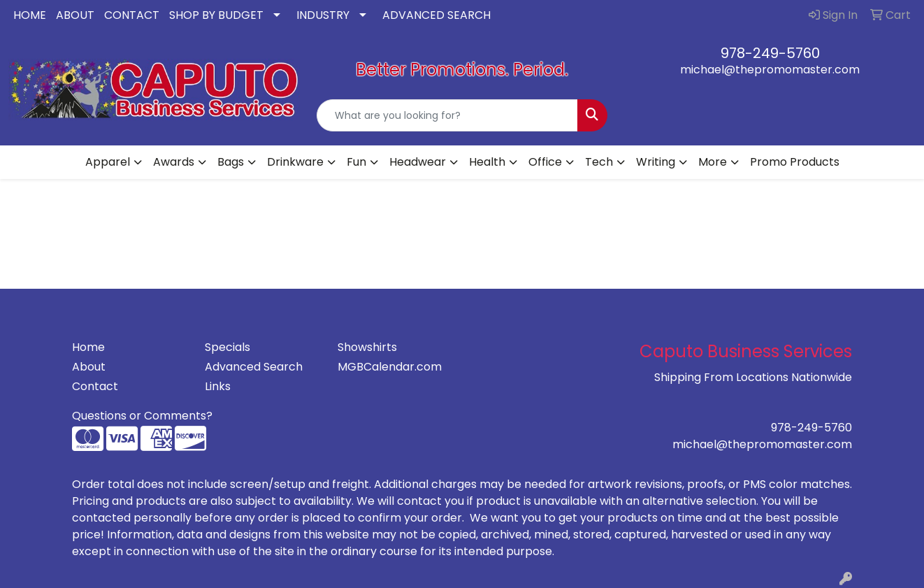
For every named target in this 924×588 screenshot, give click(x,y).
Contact (95, 386)
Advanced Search (254, 367)
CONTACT (132, 15)
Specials (228, 347)
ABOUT (75, 15)
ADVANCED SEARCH (436, 15)
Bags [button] (231, 162)
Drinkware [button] (295, 162)
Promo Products (795, 162)
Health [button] (487, 162)
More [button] (713, 162)
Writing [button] (656, 162)
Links (218, 386)
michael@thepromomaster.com (770, 70)
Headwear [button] (418, 162)
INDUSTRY (323, 15)
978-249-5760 (770, 53)
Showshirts (367, 347)
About (89, 367)
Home (88, 347)
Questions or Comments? (142, 416)
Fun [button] (356, 162)
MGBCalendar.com (390, 367)
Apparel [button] (108, 162)
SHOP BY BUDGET (216, 15)
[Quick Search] (448, 115)
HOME (30, 15)
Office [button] (545, 162)
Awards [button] (174, 162)
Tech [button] (599, 162)
